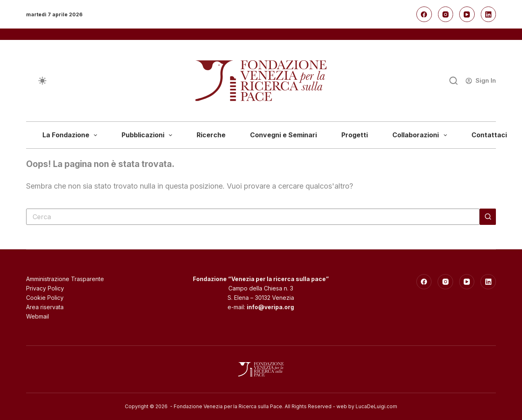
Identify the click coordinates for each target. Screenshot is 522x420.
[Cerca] (453, 81)
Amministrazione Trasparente (65, 279)
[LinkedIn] (489, 14)
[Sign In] (481, 81)
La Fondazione (71, 135)
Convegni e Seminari (283, 135)
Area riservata (45, 307)
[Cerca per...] (253, 217)
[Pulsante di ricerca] (488, 217)
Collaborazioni (421, 135)
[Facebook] (424, 14)
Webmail (38, 316)
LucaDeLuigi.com (376, 406)
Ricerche (211, 135)
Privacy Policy (45, 288)
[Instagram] (446, 14)
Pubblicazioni (148, 135)
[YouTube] (467, 14)
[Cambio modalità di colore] (42, 81)
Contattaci (489, 135)
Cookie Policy (45, 298)
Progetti (355, 135)
